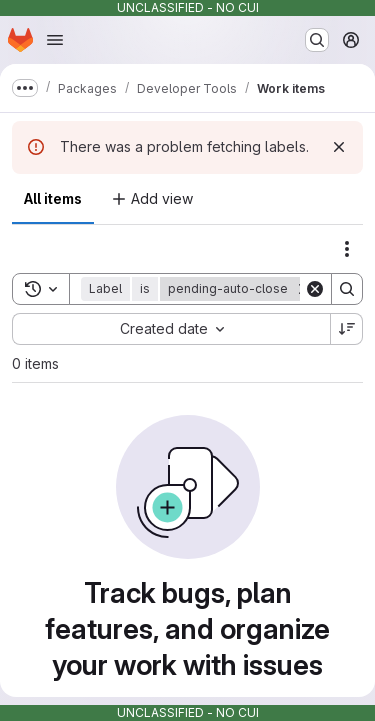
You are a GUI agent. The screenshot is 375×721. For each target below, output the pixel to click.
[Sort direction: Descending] (347, 329)
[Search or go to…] (317, 40)
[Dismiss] (339, 147)
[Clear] (315, 289)
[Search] (347, 289)
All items (53, 198)
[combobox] (171, 329)
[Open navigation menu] (55, 40)
